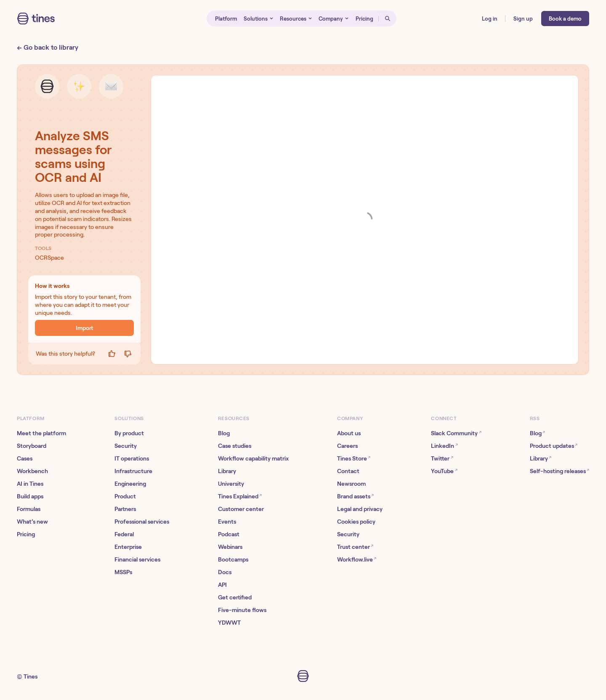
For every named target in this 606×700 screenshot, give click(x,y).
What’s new (32, 522)
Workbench (32, 471)
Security (126, 446)
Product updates (554, 446)
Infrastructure (133, 471)
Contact (348, 471)
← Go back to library (48, 47)
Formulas (29, 509)
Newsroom (351, 484)
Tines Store (354, 458)
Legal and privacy (360, 509)
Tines (31, 676)
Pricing (26, 534)
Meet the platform (41, 433)
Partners (125, 509)
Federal (124, 534)
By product (129, 433)
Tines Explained (240, 496)
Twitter (442, 458)
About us (349, 433)
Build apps (30, 496)
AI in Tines (30, 484)
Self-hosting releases (559, 471)
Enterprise (128, 547)
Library (227, 471)
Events (227, 522)
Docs (225, 572)
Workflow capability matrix (253, 458)
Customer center (241, 509)
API (222, 585)
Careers (347, 446)
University (231, 484)
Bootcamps (233, 559)
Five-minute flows (242, 610)
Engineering (130, 484)
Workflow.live (357, 559)
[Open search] (388, 19)
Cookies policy (356, 522)
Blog (224, 433)
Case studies (235, 446)
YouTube (444, 471)
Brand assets (355, 496)
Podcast (229, 534)
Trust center (355, 547)
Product (125, 496)
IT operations (132, 458)
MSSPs (123, 572)
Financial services (137, 559)
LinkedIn (444, 446)
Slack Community (456, 433)
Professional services (142, 522)
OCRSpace (49, 258)
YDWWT (229, 623)
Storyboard (32, 446)
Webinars (230, 547)
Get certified (235, 597)
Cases (25, 458)
